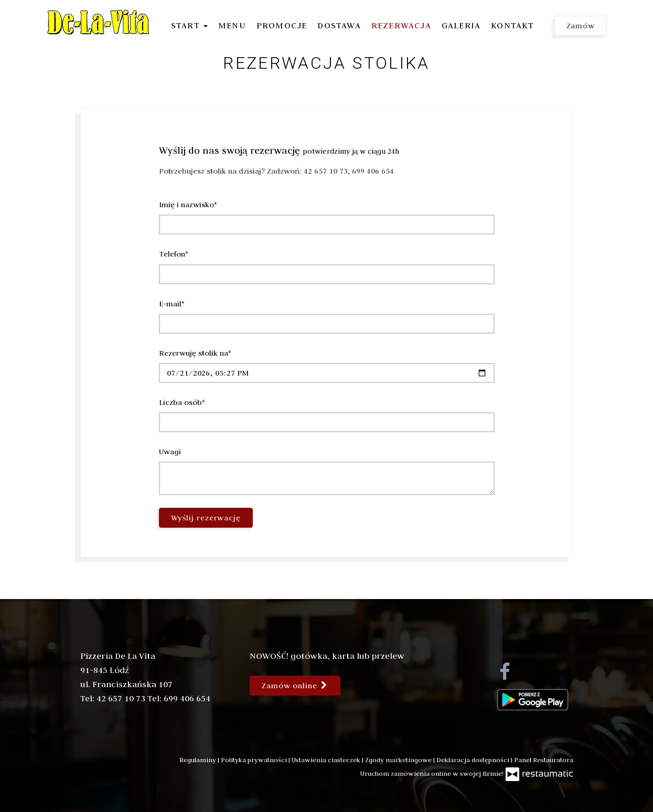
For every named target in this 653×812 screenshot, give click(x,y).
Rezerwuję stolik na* (195, 353)
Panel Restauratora (544, 760)
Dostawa (339, 25)
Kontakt (512, 25)
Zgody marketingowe (399, 760)
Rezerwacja (401, 25)
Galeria (461, 25)
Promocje (282, 25)
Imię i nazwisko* (188, 205)
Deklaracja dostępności (474, 760)
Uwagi (170, 452)
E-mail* (172, 304)
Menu (232, 25)
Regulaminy (199, 760)
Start (189, 25)
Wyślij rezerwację (206, 518)
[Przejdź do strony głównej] (99, 22)
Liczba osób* (182, 402)
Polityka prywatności (255, 760)
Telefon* (174, 254)
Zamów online (295, 686)
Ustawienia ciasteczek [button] (327, 760)
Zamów (581, 26)
